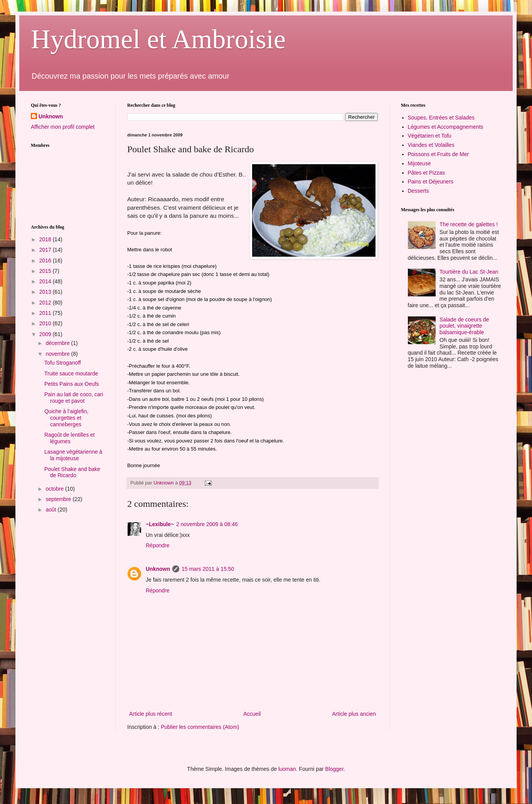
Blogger (334, 769)
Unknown (158, 569)
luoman (287, 769)
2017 (46, 250)
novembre (58, 354)
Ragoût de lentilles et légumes (70, 438)
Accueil (252, 714)
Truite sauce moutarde (71, 373)
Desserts (418, 191)
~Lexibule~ (160, 524)
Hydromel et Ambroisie (158, 39)
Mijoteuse (419, 163)
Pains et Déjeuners (431, 182)
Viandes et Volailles (431, 145)
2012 (46, 303)
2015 (46, 271)
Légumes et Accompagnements (446, 127)
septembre (59, 499)
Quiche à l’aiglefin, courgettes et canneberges (66, 418)
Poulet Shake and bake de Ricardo (72, 472)
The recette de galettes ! (469, 224)
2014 (46, 281)
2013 (46, 292)
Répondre (158, 545)
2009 (46, 334)
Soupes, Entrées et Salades (441, 118)
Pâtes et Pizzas (427, 173)
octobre (55, 489)
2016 (46, 261)
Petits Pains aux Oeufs (72, 384)
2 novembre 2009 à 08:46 (207, 524)
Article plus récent (151, 714)
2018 (46, 239)
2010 (46, 323)
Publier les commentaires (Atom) (200, 727)
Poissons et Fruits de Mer (439, 154)
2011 (46, 313)
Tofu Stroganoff (63, 363)
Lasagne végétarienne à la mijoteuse (73, 455)
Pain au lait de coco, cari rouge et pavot (74, 398)
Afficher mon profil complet (63, 127)
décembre (58, 343)
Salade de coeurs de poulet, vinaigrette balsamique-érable (464, 326)
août (51, 510)
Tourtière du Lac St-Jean (469, 272)
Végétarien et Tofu (430, 136)
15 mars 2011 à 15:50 (208, 569)
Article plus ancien (354, 714)
